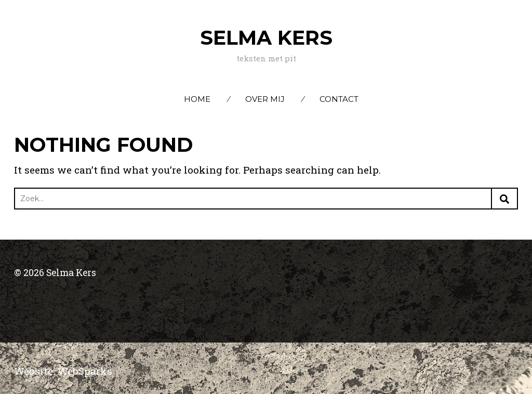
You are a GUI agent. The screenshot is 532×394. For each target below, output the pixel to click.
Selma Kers (266, 38)
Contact (339, 99)
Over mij (265, 99)
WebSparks (85, 371)
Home (197, 99)
